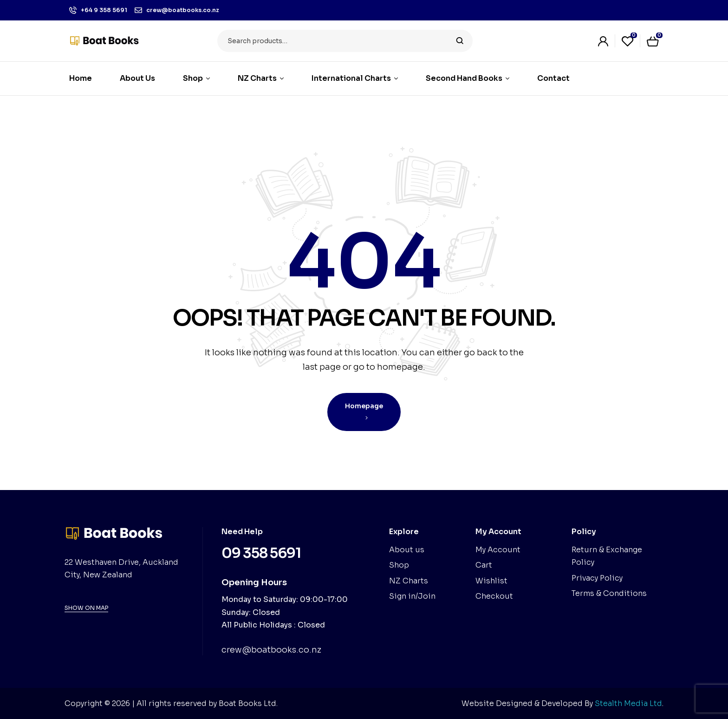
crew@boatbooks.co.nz (271, 650)
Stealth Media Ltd (628, 703)
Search (460, 41)
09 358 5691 (261, 553)
